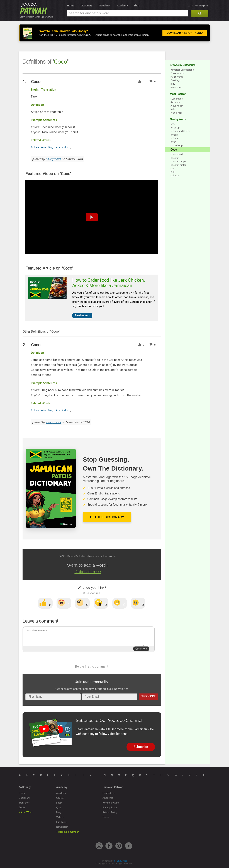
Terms (106, 817)
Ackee (35, 147)
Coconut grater (178, 165)
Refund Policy (110, 812)
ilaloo (66, 147)
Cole (173, 172)
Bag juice (54, 147)
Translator (105, 6)
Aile (44, 147)
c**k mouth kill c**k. (180, 131)
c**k (173, 124)
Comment (141, 649)
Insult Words (177, 77)
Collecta (175, 176)
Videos (60, 817)
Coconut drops (178, 161)
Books (22, 808)
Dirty (173, 84)
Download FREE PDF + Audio (184, 33)
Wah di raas (176, 113)
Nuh (173, 109)
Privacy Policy (110, 808)
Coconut (175, 158)
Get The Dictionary (107, 517)
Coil (172, 169)
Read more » (82, 316)
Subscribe (148, 696)
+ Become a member (67, 832)
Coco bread (177, 154)
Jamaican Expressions (182, 70)
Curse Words (177, 73)
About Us (108, 798)
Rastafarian (176, 87)
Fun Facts (61, 822)
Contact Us (108, 793)
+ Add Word (26, 812)
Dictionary (86, 6)
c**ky (173, 142)
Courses (60, 798)
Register (204, 6)
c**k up (174, 135)
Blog (59, 812)
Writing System (111, 803)
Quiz (59, 808)
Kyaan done (177, 99)
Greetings (176, 80)
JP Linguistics (120, 861)
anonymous (53, 159)
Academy (122, 6)
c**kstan (175, 138)
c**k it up (175, 128)
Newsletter (62, 827)
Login (191, 6)
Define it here (88, 572)
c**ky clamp (177, 145)
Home (71, 6)
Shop (137, 6)
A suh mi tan (177, 106)
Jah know (175, 102)
